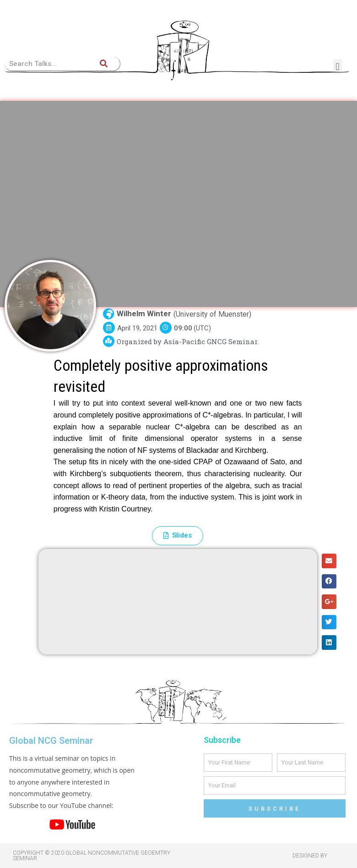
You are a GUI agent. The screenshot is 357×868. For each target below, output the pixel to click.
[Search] (103, 64)
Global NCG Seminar (51, 741)
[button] (338, 67)
